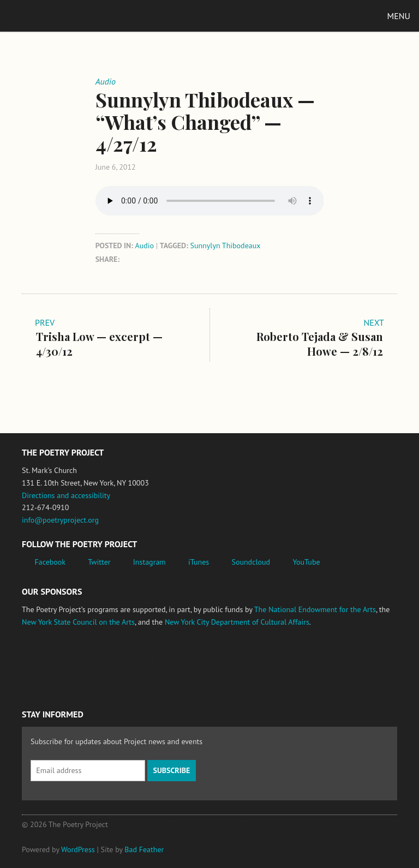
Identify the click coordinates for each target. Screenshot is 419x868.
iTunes (199, 562)
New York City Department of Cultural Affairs (237, 622)
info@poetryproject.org (60, 520)
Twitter (99, 562)
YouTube (306, 562)
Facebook (50, 562)
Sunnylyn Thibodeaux (225, 246)
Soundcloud (251, 562)
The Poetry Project (59, 16)
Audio (145, 246)
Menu (399, 16)
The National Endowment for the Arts (315, 609)
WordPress (78, 849)
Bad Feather (144, 849)
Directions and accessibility (66, 495)
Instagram (149, 562)
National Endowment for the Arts (52, 663)
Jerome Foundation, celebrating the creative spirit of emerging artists (123, 663)
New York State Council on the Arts (78, 622)
